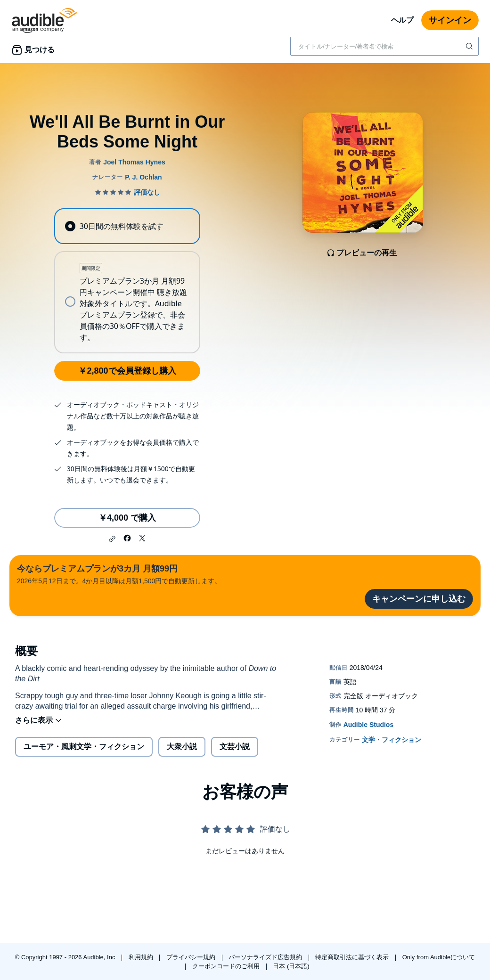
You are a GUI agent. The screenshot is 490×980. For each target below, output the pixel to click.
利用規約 (142, 957)
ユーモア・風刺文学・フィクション (84, 747)
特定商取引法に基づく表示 (353, 957)
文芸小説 (235, 747)
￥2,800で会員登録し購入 (127, 371)
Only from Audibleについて (439, 957)
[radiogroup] (127, 281)
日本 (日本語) (291, 966)
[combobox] (384, 46)
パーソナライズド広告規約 (266, 957)
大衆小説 (182, 747)
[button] (112, 539)
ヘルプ (402, 20)
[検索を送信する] (470, 46)
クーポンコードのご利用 (227, 966)
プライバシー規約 (192, 957)
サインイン (450, 20)
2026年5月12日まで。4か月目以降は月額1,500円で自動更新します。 (119, 574)
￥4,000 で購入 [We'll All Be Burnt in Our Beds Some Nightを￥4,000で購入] (127, 518)
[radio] (127, 226)
